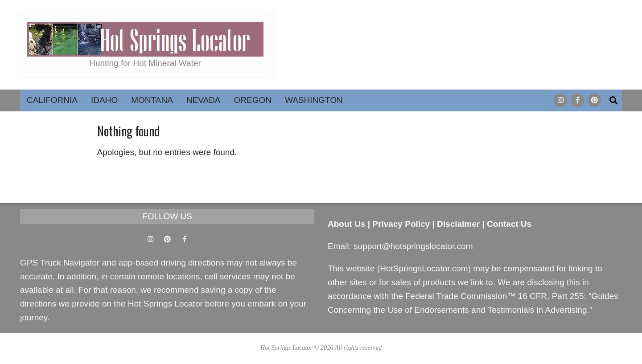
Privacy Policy (401, 224)
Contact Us (509, 224)
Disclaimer (458, 224)
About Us (346, 224)
